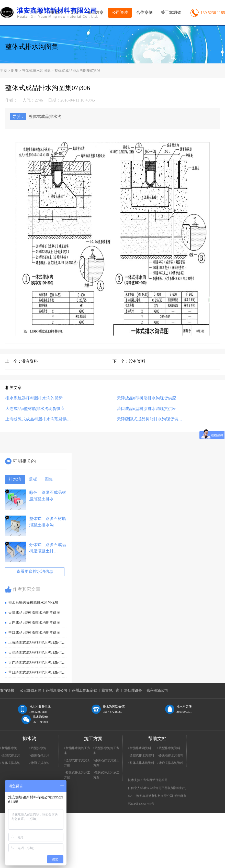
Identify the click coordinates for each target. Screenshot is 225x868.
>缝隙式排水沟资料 (141, 755)
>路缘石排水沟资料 (170, 755)
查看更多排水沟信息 (35, 571)
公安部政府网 (31, 690)
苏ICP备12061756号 (141, 804)
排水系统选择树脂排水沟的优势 (34, 398)
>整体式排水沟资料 (141, 763)
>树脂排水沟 (9, 748)
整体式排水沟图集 (32, 47)
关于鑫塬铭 (171, 12)
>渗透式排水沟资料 (170, 763)
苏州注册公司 (57, 690)
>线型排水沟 (38, 748)
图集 (15, 71)
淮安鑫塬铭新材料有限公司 (155, 796)
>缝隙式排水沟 (10, 755)
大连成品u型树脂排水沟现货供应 (35, 409)
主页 (4, 71)
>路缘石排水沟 (40, 755)
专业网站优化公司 (155, 780)
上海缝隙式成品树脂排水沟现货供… (38, 419)
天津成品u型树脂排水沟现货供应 (147, 398)
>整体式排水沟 (10, 763)
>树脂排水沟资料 (139, 748)
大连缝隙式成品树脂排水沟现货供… (37, 663)
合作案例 (144, 12)
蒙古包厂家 (110, 690)
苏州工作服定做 (84, 690)
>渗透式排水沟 (40, 763)
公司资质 (120, 12)
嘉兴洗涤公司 (157, 690)
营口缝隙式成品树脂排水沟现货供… (37, 672)
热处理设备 (133, 690)
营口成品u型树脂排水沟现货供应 (147, 409)
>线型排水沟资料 (169, 748)
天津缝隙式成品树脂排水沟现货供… (150, 419)
